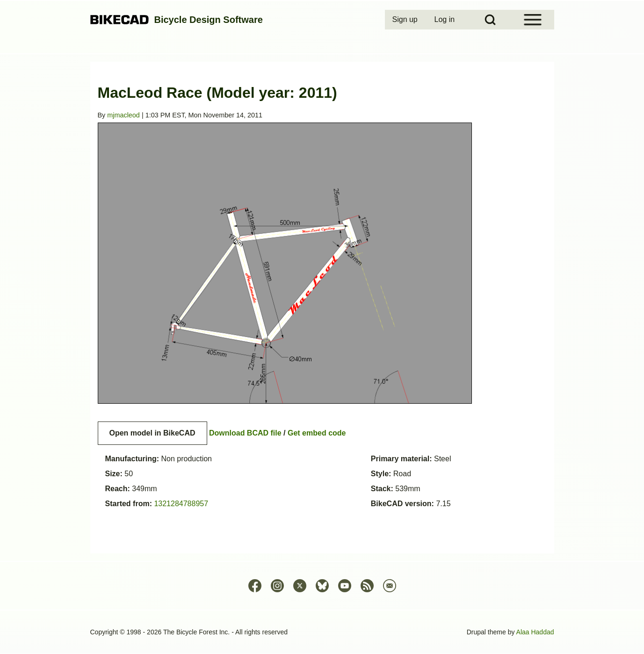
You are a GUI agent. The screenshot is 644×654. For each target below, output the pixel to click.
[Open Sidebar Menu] (533, 20)
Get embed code (317, 433)
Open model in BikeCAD (152, 433)
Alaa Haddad (535, 632)
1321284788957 (181, 504)
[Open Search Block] (490, 20)
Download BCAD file (245, 433)
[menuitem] (406, 20)
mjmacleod (123, 115)
